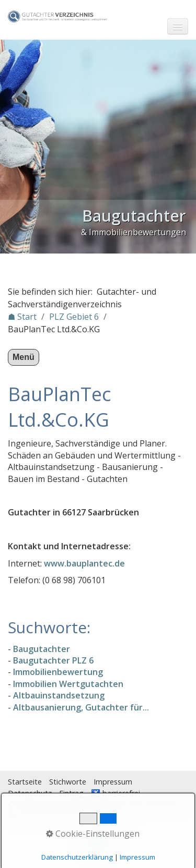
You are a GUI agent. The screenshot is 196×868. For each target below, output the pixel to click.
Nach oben (98, 843)
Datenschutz (30, 793)
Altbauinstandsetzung (59, 695)
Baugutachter (42, 649)
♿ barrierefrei (116, 793)
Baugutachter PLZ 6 (53, 660)
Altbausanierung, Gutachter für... (81, 707)
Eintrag (71, 793)
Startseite (25, 782)
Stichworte (68, 782)
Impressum (113, 782)
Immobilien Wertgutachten (68, 684)
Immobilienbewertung (58, 672)
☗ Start (22, 317)
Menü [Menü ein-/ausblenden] (24, 357)
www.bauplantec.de (84, 563)
